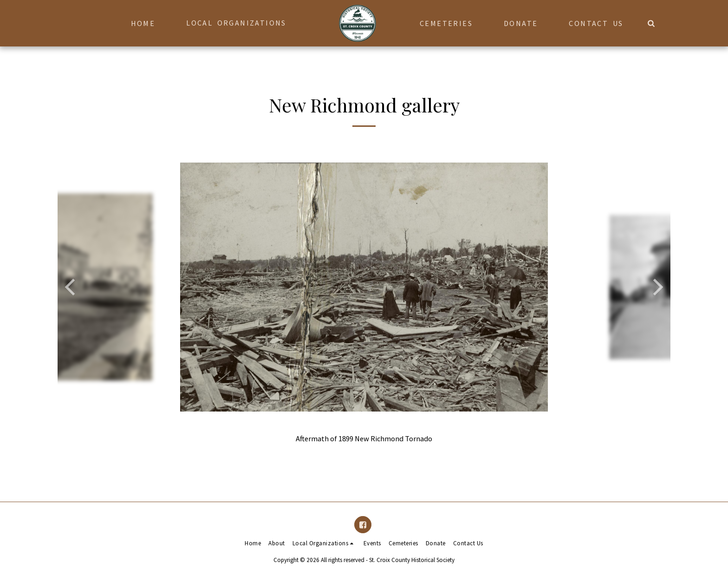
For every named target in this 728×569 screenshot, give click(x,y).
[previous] (71, 287)
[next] (656, 287)
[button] (241, 23)
